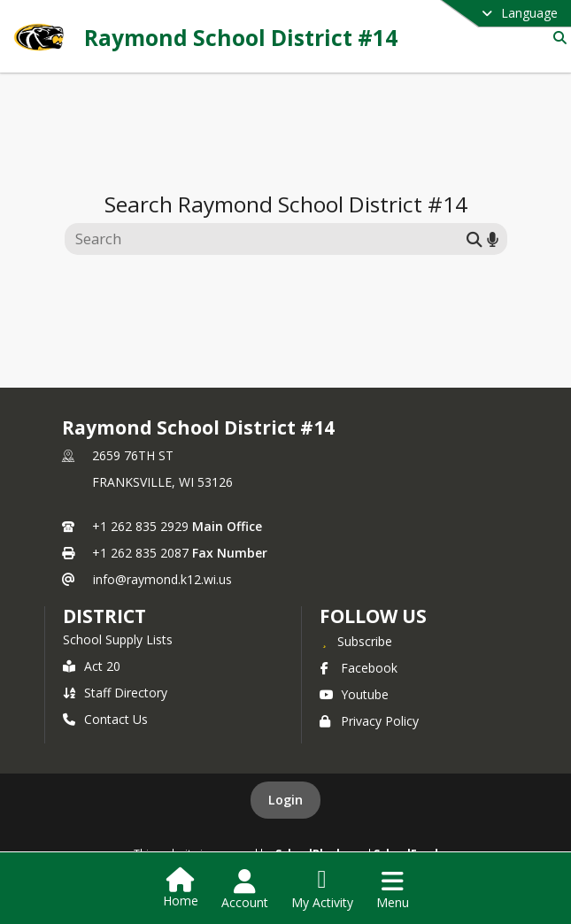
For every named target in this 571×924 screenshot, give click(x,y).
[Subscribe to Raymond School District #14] (356, 641)
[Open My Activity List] (322, 889)
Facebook (359, 668)
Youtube (354, 694)
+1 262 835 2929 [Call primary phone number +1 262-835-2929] (140, 526)
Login (285, 800)
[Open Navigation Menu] (393, 889)
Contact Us (105, 719)
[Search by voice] (493, 239)
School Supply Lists (118, 639)
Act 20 (92, 666)
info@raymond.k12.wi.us (162, 579)
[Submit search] (475, 239)
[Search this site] (268, 239)
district (104, 616)
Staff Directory (115, 693)
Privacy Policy (369, 721)
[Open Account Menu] (245, 889)
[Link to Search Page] (556, 38)
